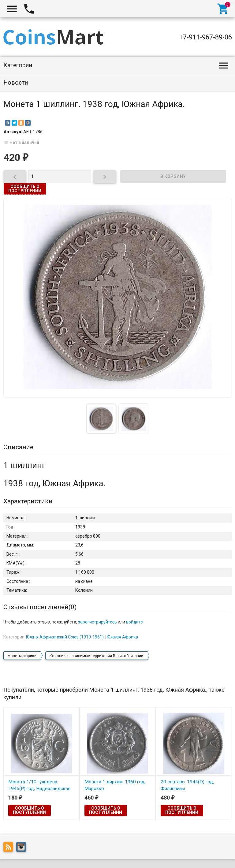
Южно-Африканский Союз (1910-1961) (65, 637)
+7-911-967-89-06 (206, 37)
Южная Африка (122, 637)
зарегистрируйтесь (97, 622)
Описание (18, 447)
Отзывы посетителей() (40, 607)
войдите (134, 622)
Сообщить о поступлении (25, 189)
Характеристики (28, 501)
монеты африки (22, 656)
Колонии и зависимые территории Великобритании (96, 656)
